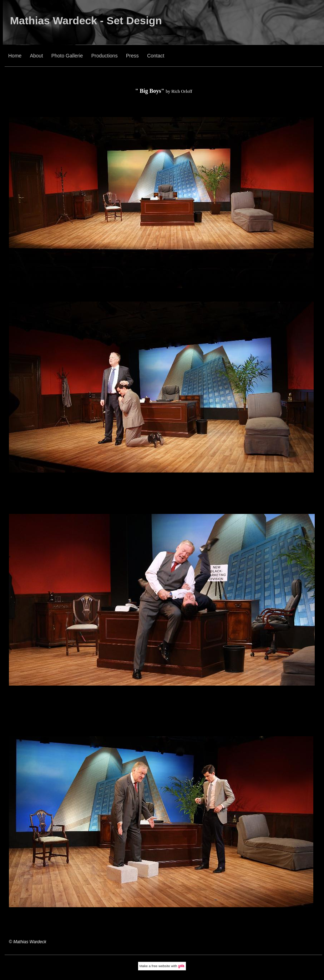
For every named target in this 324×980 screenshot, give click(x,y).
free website (161, 966)
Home (15, 56)
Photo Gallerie (67, 56)
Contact (156, 56)
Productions (105, 56)
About (37, 56)
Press (132, 56)
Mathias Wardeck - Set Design (86, 21)
